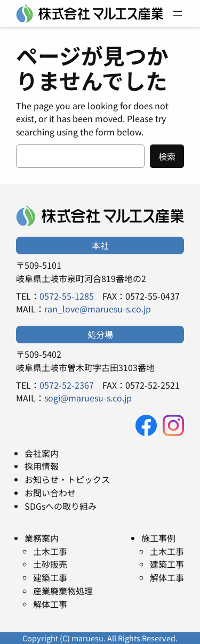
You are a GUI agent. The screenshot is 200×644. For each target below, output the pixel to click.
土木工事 (50, 551)
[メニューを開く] (178, 13)
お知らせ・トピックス (67, 479)
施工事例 (158, 538)
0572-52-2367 (67, 385)
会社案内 (42, 453)
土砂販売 (50, 564)
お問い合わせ (50, 493)
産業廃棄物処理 (63, 591)
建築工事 (50, 577)
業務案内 (42, 538)
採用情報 (42, 466)
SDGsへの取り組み (61, 506)
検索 (167, 156)
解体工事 (50, 604)
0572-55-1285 (67, 296)
